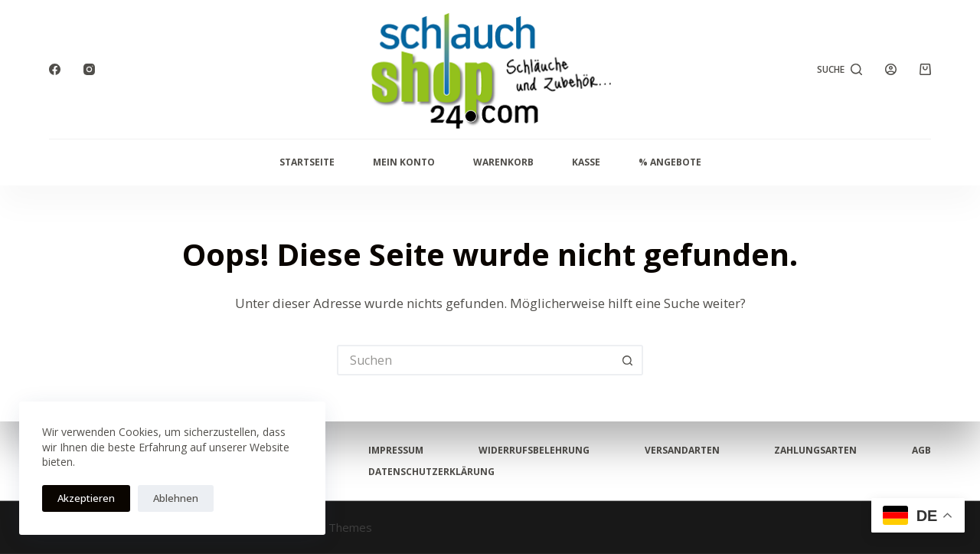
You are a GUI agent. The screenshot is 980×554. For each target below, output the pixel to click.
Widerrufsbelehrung (534, 451)
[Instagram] (89, 69)
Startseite (307, 162)
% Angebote (670, 162)
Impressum (396, 451)
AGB (921, 451)
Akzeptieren (86, 498)
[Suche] (840, 70)
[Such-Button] (628, 360)
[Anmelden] (891, 69)
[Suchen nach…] (475, 360)
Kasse (586, 162)
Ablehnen (176, 498)
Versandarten (682, 451)
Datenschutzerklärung (431, 472)
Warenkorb (503, 162)
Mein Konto (404, 162)
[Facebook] (55, 69)
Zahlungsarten (815, 451)
